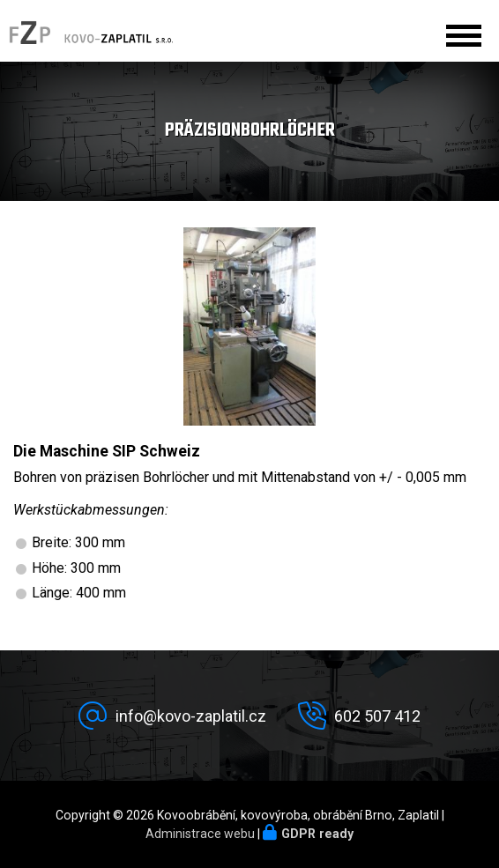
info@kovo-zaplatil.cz (191, 716)
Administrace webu (200, 834)
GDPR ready (317, 834)
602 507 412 (377, 716)
